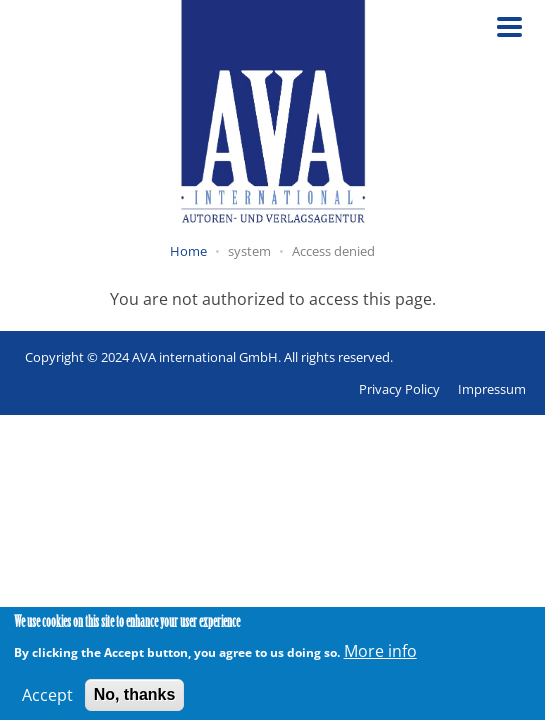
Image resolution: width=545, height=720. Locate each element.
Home (188, 251)
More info (380, 655)
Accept (47, 699)
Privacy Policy (399, 389)
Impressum (492, 389)
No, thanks (135, 698)
